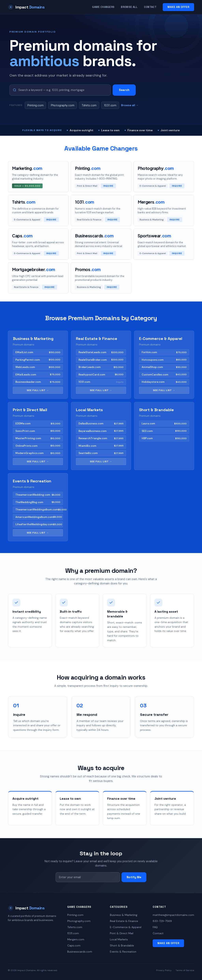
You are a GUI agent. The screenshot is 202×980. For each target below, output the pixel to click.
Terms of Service (185, 970)
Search (124, 90)
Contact (150, 7)
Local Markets (119, 939)
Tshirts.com (89, 105)
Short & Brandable (122, 945)
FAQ (155, 927)
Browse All (129, 7)
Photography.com (63, 105)
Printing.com (35, 105)
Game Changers (103, 7)
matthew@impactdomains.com (173, 915)
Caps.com (74, 945)
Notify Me (134, 877)
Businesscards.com (80, 952)
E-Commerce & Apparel (126, 927)
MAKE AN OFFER (178, 7)
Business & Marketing (124, 915)
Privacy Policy (164, 970)
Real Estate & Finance (124, 921)
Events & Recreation (123, 952)
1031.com (110, 105)
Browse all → (130, 105)
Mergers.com (76, 939)
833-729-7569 (162, 921)
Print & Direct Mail (122, 933)
